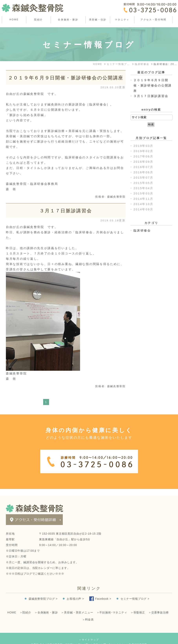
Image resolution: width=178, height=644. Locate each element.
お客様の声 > (75, 592)
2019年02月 (143, 151)
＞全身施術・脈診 (46, 606)
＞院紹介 (25, 606)
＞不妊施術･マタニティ (112, 606)
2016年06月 (143, 172)
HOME (14, 20)
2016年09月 (143, 162)
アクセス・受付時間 (153, 20)
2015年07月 (143, 178)
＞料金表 (88, 613)
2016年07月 (143, 167)
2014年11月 (143, 199)
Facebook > (103, 592)
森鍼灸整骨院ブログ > (43, 592)
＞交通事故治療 (159, 606)
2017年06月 (143, 156)
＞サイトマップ (89, 633)
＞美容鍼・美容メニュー (77, 606)
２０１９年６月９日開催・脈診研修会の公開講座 (66, 78)
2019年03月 (143, 146)
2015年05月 (143, 183)
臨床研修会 (142, 230)
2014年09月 (143, 209)
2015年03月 (143, 193)
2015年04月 (143, 188)
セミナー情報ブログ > (135, 592)
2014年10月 (143, 204)
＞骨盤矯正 (138, 606)
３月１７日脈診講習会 (66, 211)
